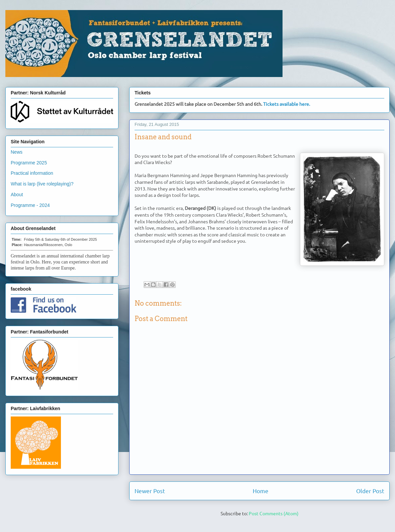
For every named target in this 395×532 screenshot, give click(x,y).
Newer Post (150, 491)
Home (261, 491)
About (17, 195)
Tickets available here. (287, 104)
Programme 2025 (29, 163)
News (17, 152)
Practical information (32, 173)
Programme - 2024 (30, 205)
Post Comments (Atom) (274, 513)
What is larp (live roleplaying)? (42, 184)
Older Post (370, 491)
